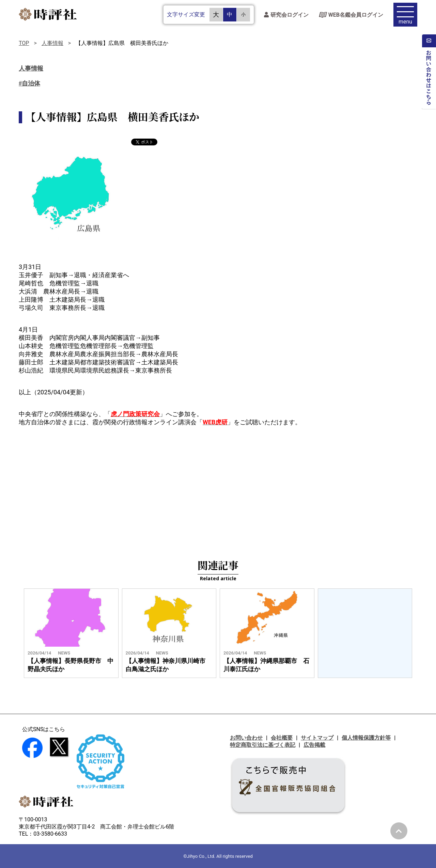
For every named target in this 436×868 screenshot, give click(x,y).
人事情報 (52, 43)
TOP (24, 43)
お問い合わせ (246, 738)
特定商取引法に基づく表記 (263, 745)
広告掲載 (314, 745)
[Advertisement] (218, 488)
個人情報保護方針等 (366, 738)
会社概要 (282, 738)
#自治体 (29, 83)
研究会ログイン (286, 15)
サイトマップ (317, 738)
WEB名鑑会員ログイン (351, 15)
